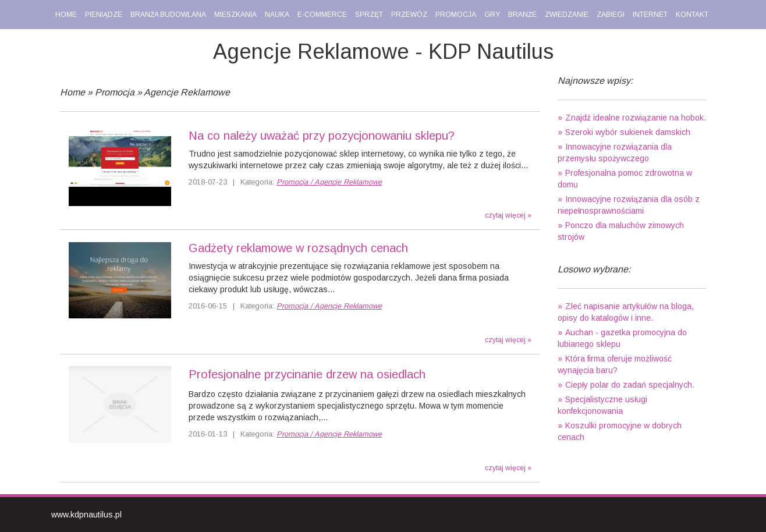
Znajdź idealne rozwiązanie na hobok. (636, 118)
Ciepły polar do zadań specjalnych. (630, 385)
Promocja (115, 92)
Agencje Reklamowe (187, 92)
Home (72, 92)
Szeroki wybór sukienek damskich (628, 132)
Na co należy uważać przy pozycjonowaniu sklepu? (322, 136)
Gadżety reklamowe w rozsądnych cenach (298, 248)
